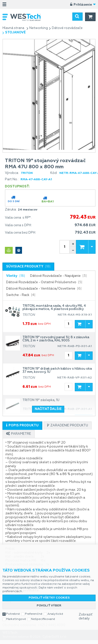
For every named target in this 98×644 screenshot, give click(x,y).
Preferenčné (34, 610)
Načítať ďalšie (48, 409)
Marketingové (16, 615)
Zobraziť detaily (86, 613)
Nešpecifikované (43, 615)
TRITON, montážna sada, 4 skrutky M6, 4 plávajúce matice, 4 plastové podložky (54, 308)
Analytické (55, 610)
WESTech (28, 17)
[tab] (28, 267)
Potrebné (13, 610)
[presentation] (28, 267)
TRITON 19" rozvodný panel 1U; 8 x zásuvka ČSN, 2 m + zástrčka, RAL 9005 (56, 339)
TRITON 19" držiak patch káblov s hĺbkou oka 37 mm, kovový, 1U (57, 370)
